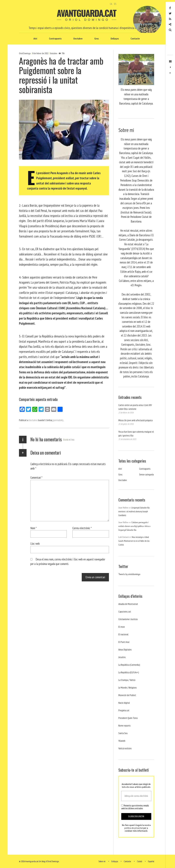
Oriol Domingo (25, 53)
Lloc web (35, 543)
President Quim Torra (128, 718)
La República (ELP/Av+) (129, 672)
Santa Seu (123, 733)
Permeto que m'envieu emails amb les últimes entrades (135, 807)
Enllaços (115, 38)
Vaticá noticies (125, 748)
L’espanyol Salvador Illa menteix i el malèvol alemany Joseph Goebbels (134, 511)
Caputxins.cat (125, 611)
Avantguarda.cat (86, 13)
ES (115, 4)
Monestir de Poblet (127, 695)
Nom (34, 528)
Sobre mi (102, 861)
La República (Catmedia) (129, 665)
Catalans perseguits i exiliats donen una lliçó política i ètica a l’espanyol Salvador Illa (134, 526)
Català (140, 861)
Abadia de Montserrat (128, 604)
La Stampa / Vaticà (127, 680)
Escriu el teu (69, 440)
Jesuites (122, 657)
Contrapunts (55, 38)
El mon (122, 627)
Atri (35, 38)
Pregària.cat (124, 710)
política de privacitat (134, 828)
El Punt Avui (124, 642)
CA (111, 4)
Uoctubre (78, 38)
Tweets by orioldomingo (129, 574)
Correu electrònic (82, 528)
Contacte (135, 38)
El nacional (123, 634)
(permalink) (58, 420)
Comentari (36, 477)
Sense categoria (146, 474)
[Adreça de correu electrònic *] (136, 796)
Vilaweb (122, 741)
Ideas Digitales (125, 649)
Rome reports (124, 725)
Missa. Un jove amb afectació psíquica (135, 420)
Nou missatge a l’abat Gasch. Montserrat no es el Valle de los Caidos (134, 541)
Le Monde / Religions (128, 687)
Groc (97, 38)
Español (151, 861)
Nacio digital (124, 703)
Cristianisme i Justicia (128, 619)
